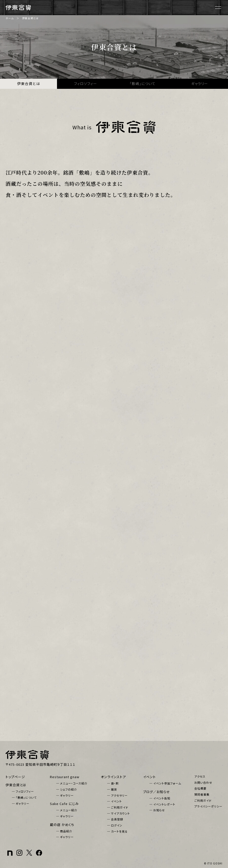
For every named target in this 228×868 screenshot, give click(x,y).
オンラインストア (113, 777)
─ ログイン (115, 825)
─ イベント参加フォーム (165, 783)
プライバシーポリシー (208, 806)
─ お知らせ (157, 810)
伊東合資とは (29, 84)
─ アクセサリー (117, 795)
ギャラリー (200, 84)
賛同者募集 (202, 794)
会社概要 (200, 788)
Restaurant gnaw (65, 777)
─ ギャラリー (21, 803)
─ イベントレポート (162, 804)
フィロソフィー (86, 84)
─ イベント (115, 801)
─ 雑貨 (112, 789)
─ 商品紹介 (64, 831)
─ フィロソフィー (23, 791)
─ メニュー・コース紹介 (72, 783)
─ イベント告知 (160, 798)
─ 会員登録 (115, 819)
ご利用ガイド (203, 800)
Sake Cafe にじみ (64, 804)
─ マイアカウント (119, 813)
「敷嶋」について (143, 84)
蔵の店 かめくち (62, 825)
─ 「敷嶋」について (24, 797)
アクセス (200, 776)
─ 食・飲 (113, 783)
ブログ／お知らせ (157, 792)
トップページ (15, 777)
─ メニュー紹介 (67, 810)
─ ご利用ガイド (118, 807)
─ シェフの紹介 (67, 789)
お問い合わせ (203, 782)
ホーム (10, 18)
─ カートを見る (117, 831)
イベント (149, 777)
